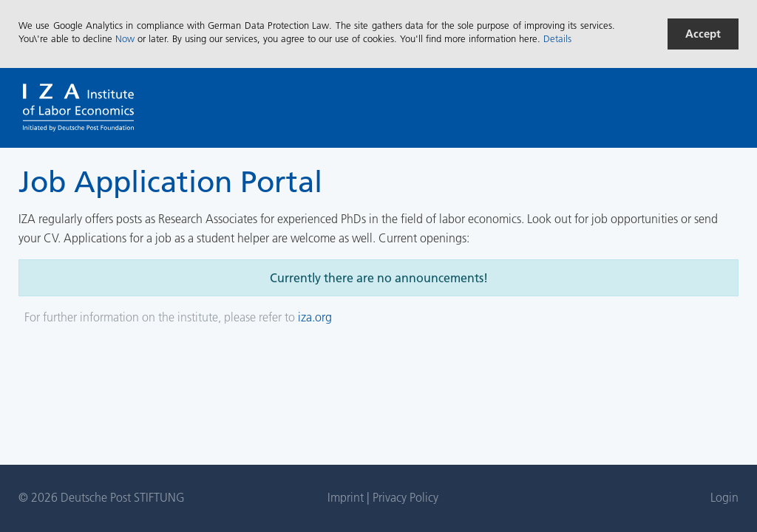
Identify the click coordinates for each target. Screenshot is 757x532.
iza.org (315, 317)
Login (724, 497)
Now (125, 38)
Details (557, 38)
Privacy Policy (405, 497)
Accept (703, 34)
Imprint (347, 497)
